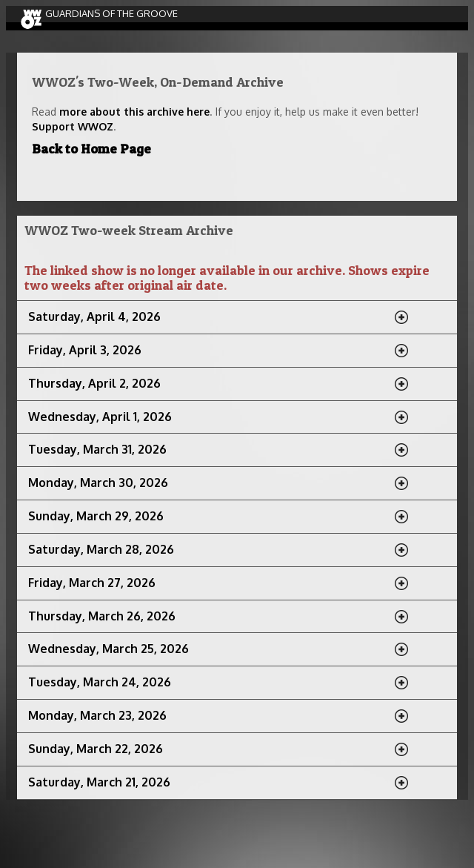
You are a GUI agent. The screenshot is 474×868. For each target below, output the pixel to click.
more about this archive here (134, 112)
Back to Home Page (91, 149)
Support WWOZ (73, 126)
